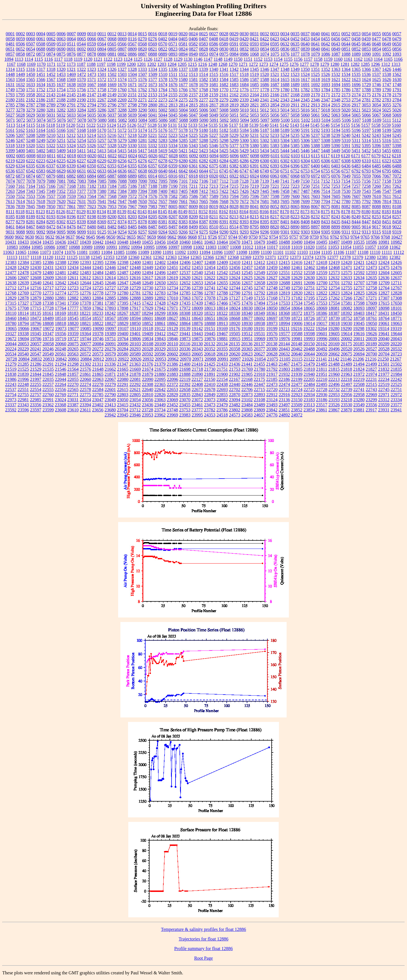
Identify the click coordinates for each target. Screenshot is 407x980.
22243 (11, 384)
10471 (247, 242)
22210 (322, 379)
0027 (214, 34)
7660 (173, 201)
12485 (110, 273)
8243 (336, 217)
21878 (135, 374)
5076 (61, 120)
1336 (173, 69)
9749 (243, 237)
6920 (214, 176)
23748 (172, 410)
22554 (36, 389)
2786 (20, 105)
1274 (274, 64)
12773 (48, 293)
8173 (305, 212)
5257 (102, 140)
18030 (247, 308)
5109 (377, 120)
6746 (234, 171)
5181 (214, 130)
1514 (203, 74)
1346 (265, 69)
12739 (197, 288)
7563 (81, 196)
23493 (272, 405)
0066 (92, 39)
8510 (214, 227)
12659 (272, 283)
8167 (274, 212)
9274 (193, 232)
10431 (11, 242)
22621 (135, 389)
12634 (359, 278)
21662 (110, 369)
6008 (31, 156)
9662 (172, 237)
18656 (222, 318)
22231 (371, 379)
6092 (194, 156)
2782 (376, 100)
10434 (36, 242)
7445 (265, 191)
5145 (315, 125)
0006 (61, 34)
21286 (36, 364)
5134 (203, 125)
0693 (92, 49)
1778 (265, 90)
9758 (304, 237)
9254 (122, 232)
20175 (346, 344)
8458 (397, 222)
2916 (346, 105)
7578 (163, 196)
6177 (366, 156)
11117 (24, 257)
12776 (85, 293)
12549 (259, 273)
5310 (346, 140)
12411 (247, 262)
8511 (224, 227)
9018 (387, 227)
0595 (275, 44)
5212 (71, 135)
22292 (135, 384)
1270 (233, 64)
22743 (371, 389)
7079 (41, 181)
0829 (214, 49)
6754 (315, 171)
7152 (325, 181)
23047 (98, 400)
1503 (122, 74)
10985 (37, 247)
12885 (110, 298)
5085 (153, 120)
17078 (210, 298)
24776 (272, 415)
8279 (20, 222)
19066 (23, 329)
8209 (193, 217)
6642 (183, 171)
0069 (122, 39)
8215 (254, 217)
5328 (112, 146)
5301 (254, 140)
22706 (247, 389)
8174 (315, 212)
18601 (148, 318)
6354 (122, 166)
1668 (102, 85)
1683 (234, 85)
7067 (387, 176)
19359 (73, 334)
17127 (235, 298)
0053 (356, 34)
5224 (183, 135)
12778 (98, 293)
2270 (132, 100)
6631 (81, 171)
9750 (253, 237)
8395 (265, 222)
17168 (272, 298)
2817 (214, 105)
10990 (99, 247)
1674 (163, 85)
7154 (346, 181)
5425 (224, 151)
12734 (172, 288)
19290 (346, 329)
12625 (247, 278)
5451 (356, 151)
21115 (297, 359)
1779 (275, 90)
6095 (224, 156)
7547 (387, 191)
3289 (132, 110)
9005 (356, 227)
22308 (148, 384)
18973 (272, 323)
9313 (366, 232)
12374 (308, 257)
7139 (264, 181)
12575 (347, 273)
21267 (396, 359)
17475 (235, 303)
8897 (315, 227)
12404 (172, 262)
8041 (254, 207)
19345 (36, 334)
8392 (234, 222)
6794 (376, 171)
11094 (205, 252)
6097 (244, 156)
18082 (347, 308)
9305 (326, 232)
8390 (214, 222)
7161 (20, 186)
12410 (235, 262)
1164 (378, 59)
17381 (98, 303)
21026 (248, 359)
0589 (224, 44)
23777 (197, 410)
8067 (315, 207)
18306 (172, 313)
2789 (51, 105)
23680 (110, 410)
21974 (371, 374)
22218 (347, 379)
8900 (346, 227)
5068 (387, 115)
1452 (51, 74)
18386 (321, 313)
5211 (61, 135)
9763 (345, 237)
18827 (110, 323)
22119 (185, 379)
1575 (132, 79)
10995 (149, 247)
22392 (185, 384)
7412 (203, 191)
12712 (11, 288)
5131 (172, 125)
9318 (387, 232)
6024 (133, 156)
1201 (141, 64)
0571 (173, 44)
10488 (284, 242)
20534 (11, 354)
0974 (214, 54)
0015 (142, 34)
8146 (173, 212)
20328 (148, 349)
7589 (214, 196)
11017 (272, 247)
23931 (384, 410)
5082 (122, 120)
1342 (234, 69)
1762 (142, 90)
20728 (11, 359)
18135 (35, 313)
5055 (265, 115)
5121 (81, 125)
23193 (334, 400)
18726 (309, 318)
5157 (366, 125)
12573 (334, 273)
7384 (122, 191)
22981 (23, 400)
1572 (102, 79)
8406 (295, 222)
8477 (81, 227)
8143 (142, 212)
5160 (396, 125)
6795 (387, 171)
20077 (86, 344)
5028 (20, 115)
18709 (284, 318)
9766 (375, 237)
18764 (384, 318)
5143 (295, 125)
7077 (21, 181)
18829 (123, 323)
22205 (309, 379)
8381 (163, 222)
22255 (36, 384)
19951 (247, 339)
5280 (132, 140)
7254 (346, 186)
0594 (265, 44)
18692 (259, 318)
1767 (193, 90)
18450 (396, 313)
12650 (160, 283)
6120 (346, 156)
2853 (265, 105)
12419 (334, 262)
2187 (51, 100)
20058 (48, 344)
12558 (309, 273)
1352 (326, 69)
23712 (135, 410)
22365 (160, 384)
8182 (376, 212)
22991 (48, 400)
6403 (336, 166)
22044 (60, 379)
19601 (322, 334)
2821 (254, 105)
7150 (305, 181)
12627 (272, 278)
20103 (135, 344)
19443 (197, 334)
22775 (85, 395)
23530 (347, 405)
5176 (163, 130)
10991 (112, 247)
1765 (173, 90)
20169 (334, 344)
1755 (71, 90)
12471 (347, 268)
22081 (135, 379)
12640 (36, 283)
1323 (92, 69)
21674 (148, 369)
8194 (61, 217)
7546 (376, 191)
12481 (60, 273)
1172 (61, 64)
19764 (123, 339)
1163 (368, 59)
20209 (384, 344)
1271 (243, 64)
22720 (272, 389)
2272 (153, 100)
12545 (247, 273)
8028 (234, 207)
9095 (61, 232)
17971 (172, 308)
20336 (185, 349)
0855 (387, 49)
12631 (322, 278)
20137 (259, 344)
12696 (309, 283)
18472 (36, 318)
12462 (309, 268)
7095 (163, 181)
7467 (295, 191)
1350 (305, 69)
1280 (335, 64)
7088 (122, 181)
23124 (272, 400)
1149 (228, 59)
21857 (73, 374)
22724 (297, 389)
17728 (48, 308)
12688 (284, 283)
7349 (51, 191)
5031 (51, 115)
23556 (371, 405)
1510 (163, 74)
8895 (305, 227)
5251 (61, 140)
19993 (309, 339)
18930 (247, 323)
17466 (222, 303)
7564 (92, 196)
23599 (48, 410)
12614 (110, 278)
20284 (123, 349)
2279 (224, 100)
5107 (356, 120)
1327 (122, 69)
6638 (142, 171)
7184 (112, 186)
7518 (336, 191)
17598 (359, 303)
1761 (132, 90)
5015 (295, 110)
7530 (346, 191)
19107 (123, 329)
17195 (309, 298)
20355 (222, 349)
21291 (48, 364)
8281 (31, 222)
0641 (315, 44)
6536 (10, 171)
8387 (203, 222)
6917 (183, 176)
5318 (10, 146)
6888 (122, 176)
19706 (36, 339)
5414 (112, 151)
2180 (10, 100)
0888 (153, 54)
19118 (147, 329)
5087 (173, 120)
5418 (153, 151)
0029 (234, 34)
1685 (254, 85)
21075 (272, 359)
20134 (222, 344)
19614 (347, 334)
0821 (153, 49)
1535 (356, 74)
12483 (85, 273)
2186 (41, 100)
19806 (135, 339)
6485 (376, 166)
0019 (173, 34)
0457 (346, 39)
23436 (148, 405)
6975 (326, 176)
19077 (73, 329)
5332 (153, 146)
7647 (122, 201)
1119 (78, 59)
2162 (234, 95)
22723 (284, 389)
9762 (335, 237)
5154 (335, 125)
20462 (297, 349)
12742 (222, 288)
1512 (183, 74)
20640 (297, 354)
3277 (10, 110)
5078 (82, 120)
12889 (148, 298)
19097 (111, 329)
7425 (234, 191)
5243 (376, 135)
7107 (214, 181)
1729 (366, 85)
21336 (110, 364)
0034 (285, 34)
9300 (275, 232)
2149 (112, 95)
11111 (387, 252)
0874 (51, 54)
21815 (334, 369)
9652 (121, 237)
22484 (309, 384)
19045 (359, 323)
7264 (20, 191)
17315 (11, 303)
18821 (85, 323)
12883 (85, 298)
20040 (384, 339)
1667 (92, 85)
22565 (73, 389)
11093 (193, 252)
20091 (111, 344)
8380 (153, 222)
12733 (160, 288)
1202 (151, 64)
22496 (334, 384)
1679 (203, 85)
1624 (366, 79)
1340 (214, 69)
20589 (135, 354)
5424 (214, 151)
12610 (60, 278)
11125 (72, 257)
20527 (371, 349)
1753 (51, 90)
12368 (233, 257)
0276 (153, 39)
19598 (309, 334)
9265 (173, 232)
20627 (259, 354)
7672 (244, 201)
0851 (346, 49)
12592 (359, 273)
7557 (51, 196)
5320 (31, 146)
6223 (41, 161)
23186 (322, 400)
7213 (214, 186)
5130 (162, 125)
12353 (109, 257)
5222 (163, 135)
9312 (356, 232)
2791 (71, 105)
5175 (153, 130)
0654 (31, 49)
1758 (102, 90)
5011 (254, 110)
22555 (48, 389)
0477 (376, 39)
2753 (346, 100)
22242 (396, 379)
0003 (31, 34)
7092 (153, 181)
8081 (336, 207)
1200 (131, 64)
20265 (73, 349)
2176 (376, 95)
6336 (41, 166)
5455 (387, 151)
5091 (214, 120)
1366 (366, 69)
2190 (81, 100)
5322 (51, 146)
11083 (94, 252)
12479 (36, 273)
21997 (36, 379)
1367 (376, 69)
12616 (135, 278)
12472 (359, 268)
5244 (387, 135)
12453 (197, 268)
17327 (23, 303)
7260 (376, 186)
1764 (163, 90)
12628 (284, 278)
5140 (264, 125)
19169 (222, 329)
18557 (98, 318)
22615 (123, 389)
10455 (148, 242)
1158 (318, 59)
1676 (173, 85)
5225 (193, 135)
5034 (81, 115)
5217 (122, 135)
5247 (20, 140)
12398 (123, 262)
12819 (284, 293)
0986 (244, 54)
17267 (359, 298)
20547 (36, 354)
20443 (284, 349)
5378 (244, 146)
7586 (193, 196)
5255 (92, 140)
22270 (73, 384)
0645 (356, 44)
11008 (235, 247)
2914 (326, 105)
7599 (285, 196)
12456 (235, 268)
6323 (387, 161)
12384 (23, 262)
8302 (61, 222)
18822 (98, 323)
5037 (112, 115)
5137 (233, 125)
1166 (398, 59)
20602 (172, 354)
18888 (210, 323)
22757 (36, 395)
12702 (347, 283)
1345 (254, 69)
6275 (132, 161)
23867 (334, 410)
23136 (284, 400)
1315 (20, 69)
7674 (254, 201)
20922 (123, 359)
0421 (254, 39)
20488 (309, 349)
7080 (51, 181)
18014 (222, 308)
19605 (334, 334)
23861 (322, 410)
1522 (285, 74)
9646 (101, 237)
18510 (60, 318)
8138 (112, 212)
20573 (98, 354)
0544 (81, 44)
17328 (36, 303)
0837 (295, 49)
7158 (386, 181)
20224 (11, 349)
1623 (356, 79)
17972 (185, 308)
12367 (221, 257)
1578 (163, 79)
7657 (163, 201)
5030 (41, 115)
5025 (387, 110)
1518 (244, 74)
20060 (61, 344)
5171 (112, 130)
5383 (275, 146)
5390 (336, 146)
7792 (366, 201)
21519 (11, 369)
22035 (48, 379)
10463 (210, 242)
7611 (387, 196)
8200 (112, 217)
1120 (88, 59)
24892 (284, 415)
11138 (84, 257)
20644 (309, 354)
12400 (135, 262)
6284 (224, 161)
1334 (153, 69)
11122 (60, 257)
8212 (224, 217)
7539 (356, 191)
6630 (71, 171)
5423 (203, 151)
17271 (371, 298)
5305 (295, 140)
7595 (244, 196)
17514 (272, 303)
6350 (92, 166)
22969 (371, 395)
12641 (48, 283)
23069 (172, 400)
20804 (24, 359)
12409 (222, 262)
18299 (160, 313)
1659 (81, 85)
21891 (210, 374)
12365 (196, 257)
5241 (356, 135)
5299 (234, 140)
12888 (135, 298)
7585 (183, 196)
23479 (222, 405)
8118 (20, 212)
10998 (186, 247)
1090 (366, 54)
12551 (284, 273)
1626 (387, 79)
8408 (305, 222)
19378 (98, 334)
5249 (41, 140)
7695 (285, 201)
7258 (366, 186)
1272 (253, 64)
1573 (112, 79)
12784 (172, 293)
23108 (259, 400)
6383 (244, 166)
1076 (285, 54)
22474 (284, 384)
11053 (334, 247)
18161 (48, 313)
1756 (81, 90)
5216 (112, 135)
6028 (173, 156)
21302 (85, 364)
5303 (275, 140)
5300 (244, 140)
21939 (297, 374)
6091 (183, 156)
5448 (326, 151)
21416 (197, 364)
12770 (36, 293)
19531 (259, 334)
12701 (334, 283)
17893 (110, 308)
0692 (81, 49)
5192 (315, 130)
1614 (275, 79)
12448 (135, 268)
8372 (112, 222)
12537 (185, 273)
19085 (86, 329)
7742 (336, 201)
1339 (203, 69)
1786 (346, 90)
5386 (305, 146)
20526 (359, 349)
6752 (295, 171)
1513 (193, 74)
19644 (396, 334)
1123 (118, 59)
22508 (359, 384)
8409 (315, 222)
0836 (285, 49)
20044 (11, 344)
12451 (172, 268)
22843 (197, 395)
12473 (371, 268)
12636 (384, 278)
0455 (326, 39)
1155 (288, 59)
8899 (336, 227)
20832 (36, 359)
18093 (359, 308)
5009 (234, 110)
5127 (142, 125)
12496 (160, 273)
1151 (248, 59)
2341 (265, 100)
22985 (36, 400)
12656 (235, 283)
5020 (346, 110)
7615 (31, 201)
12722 (60, 288)
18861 (160, 323)
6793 (366, 171)
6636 (122, 171)
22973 (11, 400)
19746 (98, 339)
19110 (135, 329)
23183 (309, 400)
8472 (51, 227)
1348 (285, 69)
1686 (265, 85)
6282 (203, 161)
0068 (112, 39)
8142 (132, 212)
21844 (36, 374)
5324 (71, 146)
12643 (73, 283)
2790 (61, 105)
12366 (208, 257)
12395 (98, 262)
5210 (51, 135)
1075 (275, 54)
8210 (203, 217)
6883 (81, 176)
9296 (265, 232)
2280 (234, 100)
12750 (297, 288)
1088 (346, 54)
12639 (23, 283)
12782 (148, 293)
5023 (366, 110)
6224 (51, 161)
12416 (297, 262)
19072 (48, 329)
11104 (314, 252)
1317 (41, 69)
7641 (102, 201)
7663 (193, 201)
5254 (81, 140)
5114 (20, 125)
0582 (193, 44)
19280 (334, 329)
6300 (265, 161)
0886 (132, 54)
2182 (31, 100)
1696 (356, 85)
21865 (98, 374)
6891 (142, 176)
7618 (41, 201)
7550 (10, 196)
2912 (305, 105)
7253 (336, 186)
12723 (73, 288)
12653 (197, 283)
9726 (213, 237)
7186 (132, 186)
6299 (254, 161)
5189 (285, 130)
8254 (387, 217)
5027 (10, 115)
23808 (247, 410)
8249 (356, 217)
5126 (132, 125)
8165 (254, 212)
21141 (322, 359)
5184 (244, 130)
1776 (244, 90)
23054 (135, 400)
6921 (224, 176)
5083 (133, 120)
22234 (384, 379)
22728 (322, 389)
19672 (11, 339)
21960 (334, 374)
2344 (295, 100)
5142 (284, 125)
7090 (143, 181)
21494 (359, 364)
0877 (81, 54)
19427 (172, 334)
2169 (305, 95)
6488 (397, 166)
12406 (185, 262)
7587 (203, 196)
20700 (371, 354)
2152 (142, 95)
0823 (173, 49)
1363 (336, 69)
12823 (334, 293)
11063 (9, 252)
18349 (259, 313)
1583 (214, 79)
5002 (163, 110)
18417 (371, 313)
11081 (82, 252)
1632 (20, 85)
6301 (275, 161)
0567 (132, 44)
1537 (376, 74)
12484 (98, 273)
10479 (259, 242)
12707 (359, 283)
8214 (244, 217)
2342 (275, 100)
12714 (23, 288)
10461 (197, 242)
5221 (153, 135)
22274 (85, 384)
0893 (173, 54)
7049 (346, 176)
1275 (284, 64)
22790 (110, 395)
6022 (112, 156)
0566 (122, 44)
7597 (265, 196)
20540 (23, 354)
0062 (51, 39)
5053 (254, 115)
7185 (122, 186)
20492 (322, 349)
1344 (244, 69)
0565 (112, 44)
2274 (173, 100)
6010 (41, 156)
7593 (224, 196)
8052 (275, 207)
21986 (11, 379)
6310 (366, 161)
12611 (73, 278)
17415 (135, 303)
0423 (275, 39)
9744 (233, 237)
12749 (284, 288)
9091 (31, 232)
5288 (203, 140)
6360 (183, 166)
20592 (148, 354)
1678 (193, 85)
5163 (31, 130)
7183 (102, 186)
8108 (397, 207)
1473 (92, 74)
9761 (324, 237)
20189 (371, 344)
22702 (235, 389)
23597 (36, 410)
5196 (356, 130)
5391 (346, 146)
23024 (60, 400)
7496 (315, 191)
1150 (238, 59)
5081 (112, 120)
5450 (346, 151)
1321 (71, 69)
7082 (72, 181)
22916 (284, 395)
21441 (247, 364)
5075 (51, 120)
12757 (359, 288)
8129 (81, 212)
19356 (60, 334)
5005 (193, 110)
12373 (295, 257)
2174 (356, 95)
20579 (110, 354)
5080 (102, 120)
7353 (71, 191)
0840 (315, 49)
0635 (295, 44)
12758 (371, 288)
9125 (102, 232)
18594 (135, 318)
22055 (73, 379)
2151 (132, 95)
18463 (23, 318)
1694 (336, 85)
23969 (172, 415)
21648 (98, 369)
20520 (347, 349)
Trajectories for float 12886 (203, 939)
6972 (315, 176)
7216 (244, 186)
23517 (322, 405)
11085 (119, 252)
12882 (73, 298)
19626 (371, 334)
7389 (132, 191)
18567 (110, 318)
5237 (315, 135)
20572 (85, 354)
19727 (73, 339)
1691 (305, 85)
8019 (214, 207)
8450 (376, 222)
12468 (334, 268)
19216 (296, 329)
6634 (112, 171)
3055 (387, 105)
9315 (376, 232)
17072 (197, 298)
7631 (81, 201)
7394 (142, 191)
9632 (50, 237)
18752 (347, 318)
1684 (244, 85)
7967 (132, 207)
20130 (197, 344)
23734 (160, 410)
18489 (48, 318)
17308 (396, 298)
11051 (321, 247)
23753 (185, 410)
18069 (322, 308)
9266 (183, 232)
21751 (222, 369)
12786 (197, 293)
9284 (214, 232)
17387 (110, 303)
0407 (203, 39)
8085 (356, 207)
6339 (71, 166)
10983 (12, 247)
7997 (163, 207)
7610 (376, 196)
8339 (81, 222)
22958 (359, 395)
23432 (135, 405)
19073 (61, 329)
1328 (132, 69)
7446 (275, 191)
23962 (160, 415)
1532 (336, 74)
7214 (224, 186)
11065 (21, 252)
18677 (247, 318)
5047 (193, 115)
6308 (346, 161)
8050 (265, 207)
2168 (295, 95)
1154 (278, 59)
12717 (48, 288)
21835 (396, 369)
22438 (222, 384)
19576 (272, 334)
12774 (60, 293)
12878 (23, 298)
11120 (48, 257)
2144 (61, 95)
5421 (183, 151)
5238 (326, 135)
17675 (11, 308)
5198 (376, 130)
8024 (224, 207)
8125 (51, 212)
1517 (234, 74)
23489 (259, 405)
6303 (295, 161)
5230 (244, 135)
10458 (172, 242)
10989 (87, 247)
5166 (61, 130)
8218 (285, 217)
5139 (254, 125)
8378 (142, 222)
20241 (36, 349)
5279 (122, 140)
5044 (163, 115)
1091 (376, 54)
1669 (112, 85)
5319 (20, 146)
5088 (183, 120)
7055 (356, 176)
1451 (41, 74)
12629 (297, 278)
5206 (10, 135)
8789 (244, 227)
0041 (326, 34)
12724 (85, 288)
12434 (73, 268)
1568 (61, 79)
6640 (163, 171)
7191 (183, 186)
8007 (183, 207)
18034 (259, 308)
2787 (31, 105)
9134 (112, 232)
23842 (272, 410)
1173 (71, 64)
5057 (285, 115)
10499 (347, 242)
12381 (382, 257)
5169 (92, 130)
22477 (297, 384)
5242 (366, 135)
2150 (122, 95)
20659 (322, 354)
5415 (122, 151)
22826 (160, 395)
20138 (272, 344)
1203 (162, 64)
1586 (244, 79)
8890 (295, 227)
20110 (173, 344)
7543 (366, 191)
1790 (387, 90)
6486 (387, 166)
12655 (222, 283)
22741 (359, 389)
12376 (320, 257)
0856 (397, 49)
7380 (102, 191)
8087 (366, 207)
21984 (396, 374)
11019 (297, 247)
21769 (247, 369)
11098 (242, 252)
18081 (334, 308)
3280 (41, 110)
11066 (33, 252)
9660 (162, 237)
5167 (71, 130)
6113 (305, 156)
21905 (247, 374)
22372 (172, 384)
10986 (49, 247)
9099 (81, 232)
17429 (172, 303)
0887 (142, 54)
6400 (315, 166)
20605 (197, 354)
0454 (315, 39)
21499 (371, 364)
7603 (315, 196)
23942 (110, 415)
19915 (235, 339)
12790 (235, 293)
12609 (48, 278)
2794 (92, 105)
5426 (234, 151)
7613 (10, 201)
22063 (98, 379)
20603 (185, 354)
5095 (255, 120)
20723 (396, 354)
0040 (315, 34)
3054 (376, 105)
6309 (356, 161)
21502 (396, 364)
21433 (222, 364)
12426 (396, 262)
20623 (247, 354)
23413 (110, 405)
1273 (263, 64)
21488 (334, 364)
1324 (102, 69)
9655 (131, 237)
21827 (371, 369)
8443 (346, 222)
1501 (102, 74)
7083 (82, 181)
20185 (359, 344)
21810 (309, 369)
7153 (335, 181)
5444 (285, 151)
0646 (366, 44)
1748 (397, 85)
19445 (210, 334)
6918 (193, 176)
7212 (203, 186)
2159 (214, 95)
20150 (309, 344)
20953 (161, 359)
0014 (132, 34)
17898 (123, 308)
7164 (31, 186)
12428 (11, 268)
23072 (197, 400)
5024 (376, 110)
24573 (235, 415)
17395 (123, 303)
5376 (224, 146)
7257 (356, 186)
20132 (209, 344)
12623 (222, 278)
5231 (254, 135)
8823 (285, 227)
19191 (259, 329)
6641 (173, 171)
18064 (297, 308)
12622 (210, 278)
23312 (384, 400)
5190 (295, 130)
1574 (122, 79)
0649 (387, 44)
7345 (41, 191)
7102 (194, 181)
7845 (31, 207)
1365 (356, 69)
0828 (203, 49)
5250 (51, 140)
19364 (85, 334)
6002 (10, 156)
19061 (384, 323)
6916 (173, 176)
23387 (73, 405)
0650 (397, 44)
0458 (356, 39)
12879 (36, 298)
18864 (185, 323)
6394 (285, 166)
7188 (153, 186)
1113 (19, 59)
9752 (263, 237)
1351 (315, 69)
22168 (247, 379)
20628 (272, 354)
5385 (295, 146)
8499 (193, 227)
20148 (296, 344)
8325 (71, 222)
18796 (36, 323)
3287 (112, 110)
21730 (210, 369)
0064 (71, 39)
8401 (285, 222)
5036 (102, 115)
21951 (322, 374)
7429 (254, 191)
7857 (61, 207)
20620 (235, 354)
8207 (173, 217)
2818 (224, 105)
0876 (71, 54)
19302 (371, 329)
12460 (284, 268)
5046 (183, 115)
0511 (71, 44)
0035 (295, 34)
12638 (11, 283)
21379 (160, 364)
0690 (61, 49)
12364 (183, 257)
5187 (265, 130)
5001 (153, 110)
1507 (142, 74)
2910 (285, 105)
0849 (336, 49)
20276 (110, 349)
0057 (397, 34)
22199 (297, 379)
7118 (234, 181)
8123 (40, 212)
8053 (285, 207)
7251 (315, 186)
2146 (81, 95)
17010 (172, 298)
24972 (297, 415)
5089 (194, 120)
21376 (148, 364)
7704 (326, 201)
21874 (123, 374)
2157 (193, 95)
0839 (305, 49)
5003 (173, 110)
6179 (376, 156)
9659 (151, 237)
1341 (224, 69)
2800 (153, 105)
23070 (185, 400)
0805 (112, 49)
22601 (110, 389)
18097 (371, 308)
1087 (336, 54)
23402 (98, 405)
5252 (71, 140)
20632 (284, 354)
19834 (148, 339)
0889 (163, 54)
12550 (272, 273)
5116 (41, 125)
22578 (85, 389)
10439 (85, 242)
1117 (58, 59)
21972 (359, 374)
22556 (60, 389)
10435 (48, 242)
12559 (322, 273)
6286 (244, 161)
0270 (142, 39)
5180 (203, 130)
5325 (81, 146)
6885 (102, 176)
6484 (366, 166)
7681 (265, 201)
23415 (123, 405)
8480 (92, 227)
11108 (363, 252)
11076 (70, 252)
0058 (10, 39)
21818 (347, 369)
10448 (123, 242)
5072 (21, 120)
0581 (183, 44)
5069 (397, 115)
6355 (132, 166)
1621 (336, 79)
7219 (254, 186)
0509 (51, 44)
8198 (92, 217)
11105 (327, 252)
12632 (334, 278)
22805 (135, 395)
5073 (31, 120)
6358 (163, 166)
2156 (183, 95)
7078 (31, 181)
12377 (333, 257)
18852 (148, 323)
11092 (180, 252)
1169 (31, 64)
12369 (246, 257)
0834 (265, 49)
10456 (160, 242)
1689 (295, 85)
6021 (102, 156)
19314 (384, 329)
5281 (142, 140)
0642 (326, 44)
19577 (284, 334)
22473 (272, 384)
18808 (48, 323)
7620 (61, 201)
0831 (234, 49)
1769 (214, 90)
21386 (172, 364)
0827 (193, 49)
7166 (51, 186)
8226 (305, 217)
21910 (259, 374)
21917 (272, 374)
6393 (275, 166)
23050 (123, 400)
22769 (60, 395)
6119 (335, 156)
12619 (172, 278)
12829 (11, 298)
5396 (376, 146)
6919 (203, 176)
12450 (160, 268)
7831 (397, 201)
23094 (235, 400)
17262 (334, 298)
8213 (234, 217)
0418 (224, 39)
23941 (396, 410)
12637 (396, 278)
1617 (305, 79)
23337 (11, 405)
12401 (148, 262)
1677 (183, 85)
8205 (153, 217)
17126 (222, 298)
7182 (92, 186)
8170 (285, 212)
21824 (359, 369)
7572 (132, 196)
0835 (275, 49)
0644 (346, 44)
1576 (142, 79)
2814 (183, 105)
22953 (334, 395)
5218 (132, 135)
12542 (222, 273)
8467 (31, 227)
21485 (322, 364)
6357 (153, 166)
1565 (31, 79)
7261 (387, 186)
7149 (295, 181)
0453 (305, 39)
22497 (347, 384)
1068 (254, 54)
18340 (247, 313)
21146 (346, 359)
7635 (92, 201)
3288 (122, 110)
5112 (397, 120)
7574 (142, 196)
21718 (197, 369)
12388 (60, 262)
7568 (112, 196)
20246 (48, 349)
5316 (387, 140)
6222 (31, 161)
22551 (23, 389)
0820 (142, 49)
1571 (92, 79)
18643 (197, 318)
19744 (85, 339)
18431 (384, 313)
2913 (315, 105)
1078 (305, 54)
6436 (346, 166)
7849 (41, 207)
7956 (122, 207)
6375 (214, 166)
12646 (110, 283)
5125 (122, 125)
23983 (185, 415)
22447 (259, 384)
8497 (173, 227)
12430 (36, 268)
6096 (234, 156)
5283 (163, 140)
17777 (73, 308)
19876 (210, 339)
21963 (347, 374)
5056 (275, 115)
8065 (295, 207)
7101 (183, 181)
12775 (73, 293)
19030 (347, 323)
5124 (111, 125)
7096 (173, 181)
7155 (356, 181)
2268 (112, 100)
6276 (142, 161)
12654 (210, 283)
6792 (356, 171)
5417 (142, 151)
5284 (173, 140)
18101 (396, 308)
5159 (386, 125)
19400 (123, 334)
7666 (214, 201)
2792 (81, 105)
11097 (229, 252)
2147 (92, 95)
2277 (203, 100)
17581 (347, 303)
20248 (60, 349)
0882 (122, 54)
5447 (315, 151)
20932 (148, 359)
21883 (172, 374)
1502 (112, 74)
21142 (334, 359)
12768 (11, 293)
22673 (197, 389)
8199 (102, 217)
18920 (235, 323)
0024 (193, 34)
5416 (132, 151)
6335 (31, 166)
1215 (192, 64)
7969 (142, 207)
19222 (309, 329)
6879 (51, 176)
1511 (173, 74)
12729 (135, 288)
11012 (248, 247)
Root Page (203, 958)
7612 (397, 196)
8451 (387, 222)
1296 (375, 64)
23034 (85, 400)
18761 (371, 318)
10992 (124, 247)
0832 (244, 49)
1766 (183, 90)
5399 (10, 151)
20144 (284, 344)
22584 (98, 389)
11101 (278, 252)
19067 (36, 329)
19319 (396, 329)
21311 (98, 364)
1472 (81, 74)
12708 (371, 283)
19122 (160, 329)
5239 (336, 135)
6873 (20, 176)
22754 (11, 395)
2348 (336, 100)
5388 (315, 146)
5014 (285, 110)
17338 (48, 303)
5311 (356, 140)
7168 (71, 186)
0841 (326, 49)
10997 (174, 247)
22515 (371, 384)
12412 (259, 262)
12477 (11, 273)
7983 (153, 207)
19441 (185, 334)
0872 (31, 54)
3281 (51, 110)
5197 (366, 130)
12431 (48, 268)
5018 (326, 110)
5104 (326, 120)
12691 (297, 283)
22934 (309, 395)
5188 (275, 130)
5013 (275, 110)
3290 (142, 110)
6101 (275, 156)
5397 (387, 146)
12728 (123, 288)
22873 (247, 395)
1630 (397, 79)
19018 (334, 323)
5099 (275, 120)
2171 (326, 95)
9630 (29, 237)
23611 (85, 410)
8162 (224, 212)
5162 (20, 130)
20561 (60, 354)
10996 (161, 247)
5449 (336, 151)
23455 (185, 405)
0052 (346, 34)
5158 (376, 125)
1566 (41, 79)
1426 (387, 69)
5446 (305, 151)
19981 (297, 339)
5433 (254, 151)
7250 (305, 186)
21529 (36, 369)
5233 (275, 135)
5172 (122, 130)
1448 (10, 74)
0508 (41, 44)
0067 (102, 39)
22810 (148, 395)
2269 (122, 100)
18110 (11, 313)
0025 (203, 34)
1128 (168, 59)
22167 (235, 379)
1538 (387, 74)
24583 (247, 415)
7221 (275, 186)
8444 (356, 222)
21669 (135, 369)
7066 (376, 176)
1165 (388, 59)
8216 (265, 217)
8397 (275, 222)
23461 (197, 405)
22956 (347, 395)
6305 (315, 161)
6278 (163, 161)
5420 (173, 151)
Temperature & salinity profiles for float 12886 (203, 929)
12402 (160, 262)
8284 (41, 222)
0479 (397, 39)
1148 (218, 59)
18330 (234, 313)
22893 (259, 395)
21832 (384, 369)
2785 (10, 105)
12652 (185, 283)
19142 (197, 329)
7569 (122, 196)
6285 (234, 161)
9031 (10, 232)
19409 (148, 334)
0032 (265, 34)
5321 (41, 146)
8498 (183, 227)
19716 (48, 339)
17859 (85, 308)
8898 (326, 227)
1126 (148, 59)
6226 (71, 161)
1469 (71, 74)
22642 (160, 389)
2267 (102, 100)
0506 (20, 44)
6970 (305, 176)
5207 (20, 135)
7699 (305, 201)
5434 (265, 151)
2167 (285, 95)
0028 (224, 34)
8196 (71, 217)
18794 (23, 323)
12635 (371, 278)
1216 (202, 64)
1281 (345, 64)
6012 (61, 156)
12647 (123, 283)
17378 (85, 303)
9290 (224, 232)
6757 (346, 171)
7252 (326, 186)
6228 (92, 161)
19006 (297, 323)
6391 (254, 166)
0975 (224, 54)
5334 (173, 146)
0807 (122, 49)
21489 (347, 364)
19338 (23, 334)
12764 (384, 288)
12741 (210, 288)
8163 (234, 212)
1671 (132, 85)
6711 (214, 171)
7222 (285, 186)
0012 (112, 34)
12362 (159, 257)
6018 (72, 156)
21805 (297, 369)
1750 (20, 90)
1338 (193, 69)
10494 (309, 242)
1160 (338, 59)
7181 (81, 186)
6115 (315, 156)
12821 (309, 293)
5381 (265, 146)
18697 (272, 318)
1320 (61, 69)
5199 (387, 130)
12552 (297, 273)
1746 (376, 85)
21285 (23, 364)
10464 (222, 242)
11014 (260, 247)
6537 (20, 171)
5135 (213, 125)
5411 (81, 151)
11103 (303, 252)
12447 (123, 268)
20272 (98, 349)
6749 (265, 171)
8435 (336, 222)
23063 (160, 400)
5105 (336, 120)
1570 (81, 79)
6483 (356, 166)
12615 (123, 278)
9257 (142, 232)
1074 (265, 54)
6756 (336, 171)
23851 (284, 410)
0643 (336, 44)
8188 (20, 217)
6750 (275, 171)
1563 (10, 79)
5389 (326, 146)
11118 (36, 257)
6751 (285, 171)
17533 (284, 303)
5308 (326, 140)
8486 (142, 227)
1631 (10, 85)
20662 (334, 354)
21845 (48, 374)
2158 (203, 95)
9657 (141, 237)
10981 (384, 242)
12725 (98, 288)
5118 (50, 125)
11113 (12, 257)
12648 (135, 283)
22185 (272, 379)
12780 (123, 293)
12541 (210, 273)
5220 (142, 135)
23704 (123, 410)
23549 (359, 405)
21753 (235, 369)
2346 (315, 100)
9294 (254, 232)
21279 (11, 364)
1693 (326, 85)
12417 (309, 262)
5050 (224, 115)
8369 (102, 222)
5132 (183, 125)
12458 (259, 268)
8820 (275, 227)
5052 (244, 115)
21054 (260, 359)
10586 (371, 242)
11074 (58, 252)
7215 (234, 186)
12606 (11, 278)
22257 (48, 384)
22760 (48, 395)
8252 (366, 217)
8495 (163, 227)
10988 (74, 247)
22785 (98, 395)
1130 (188, 59)
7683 (275, 201)
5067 (376, 115)
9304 (315, 232)
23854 (309, 410)
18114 (23, 313)
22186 (284, 379)
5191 (305, 130)
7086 (112, 181)
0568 (142, 44)
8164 (244, 212)
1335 (163, 69)
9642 (80, 237)
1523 (295, 74)
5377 (234, 146)
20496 (334, 349)
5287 (193, 140)
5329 (122, 146)
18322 (222, 313)
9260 (153, 232)
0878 (92, 54)
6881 (61, 176)
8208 (183, 217)
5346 (214, 146)
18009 (197, 308)
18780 (11, 323)
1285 (365, 64)
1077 (295, 54)
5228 (224, 135)
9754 (274, 237)
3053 (366, 105)
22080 (123, 379)
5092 (224, 120)
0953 (203, 54)
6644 (203, 171)
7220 (265, 186)
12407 (197, 262)
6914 (153, 176)
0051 (336, 34)
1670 (122, 85)
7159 (397, 181)
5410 (71, 151)
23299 (371, 400)
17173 (284, 298)
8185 (10, 217)
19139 (185, 329)
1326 (112, 69)
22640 (148, 389)
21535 (48, 369)
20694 (359, 354)
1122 (108, 59)
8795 (254, 227)
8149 (183, 212)
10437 (73, 242)
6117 (325, 156)
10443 (110, 242)
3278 (20, 110)
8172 (295, 212)
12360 (134, 257)
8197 (81, 217)
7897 (81, 207)
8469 (41, 227)
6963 (275, 176)
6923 (244, 176)
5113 (11, 125)
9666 (182, 237)
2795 (102, 105)
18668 (235, 318)
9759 (314, 237)
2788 (41, 105)
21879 (148, 374)
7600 (295, 196)
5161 (10, 130)
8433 (326, 222)
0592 (244, 44)
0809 (132, 49)
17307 (384, 298)
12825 (359, 293)
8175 (325, 212)
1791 (397, 90)
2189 (71, 100)
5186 (254, 130)
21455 (259, 364)
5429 (244, 151)
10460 (185, 242)
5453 (376, 151)
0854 (376, 49)
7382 (112, 191)
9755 (284, 237)
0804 (102, 49)
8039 (244, 207)
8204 (142, 217)
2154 (163, 95)
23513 (309, 405)
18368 (284, 313)
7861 (71, 207)
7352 (61, 191)
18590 (123, 318)
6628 (51, 171)
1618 (315, 79)
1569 (71, 79)
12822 (322, 293)
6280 (183, 161)
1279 (324, 64)
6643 (193, 171)
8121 (30, 212)
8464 (20, 227)
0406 (193, 39)
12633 (347, 278)
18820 (73, 323)
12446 (110, 268)
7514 (326, 191)
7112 (224, 181)
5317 (397, 140)
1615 (285, 79)
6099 (265, 156)
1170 (41, 64)
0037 (305, 34)
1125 (138, 59)
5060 (305, 115)
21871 (110, 374)
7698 (295, 201)
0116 (132, 39)
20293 (135, 349)
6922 (234, 176)
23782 (210, 410)
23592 (11, 410)
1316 (31, 69)
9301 (285, 232)
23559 (384, 405)
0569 (153, 44)
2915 (336, 105)
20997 (235, 359)
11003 (211, 247)
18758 (359, 318)
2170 (315, 95)
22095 (160, 379)
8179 (356, 212)
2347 (326, 100)
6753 (305, 171)
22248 (23, 384)
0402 (163, 39)
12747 (259, 288)
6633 (102, 171)
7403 (173, 191)
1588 (265, 79)
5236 (305, 135)
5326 (92, 146)
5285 (183, 140)
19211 (284, 329)
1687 (275, 85)
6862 (397, 171)
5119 (61, 125)
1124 (128, 59)
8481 (102, 227)
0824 (183, 49)
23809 (259, 410)
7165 (41, 186)
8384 (193, 222)
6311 (376, 161)
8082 (346, 207)
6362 (203, 166)
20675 (347, 354)
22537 (11, 389)
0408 (214, 39)
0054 (366, 34)
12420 (347, 262)
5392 (356, 146)
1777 (254, 90)
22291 (123, 384)
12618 (160, 278)
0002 (20, 34)
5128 (152, 125)
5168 (81, 130)
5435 (275, 151)
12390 (73, 262)
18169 (60, 313)
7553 (31, 196)
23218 (347, 400)
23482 (235, 405)
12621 (197, 278)
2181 (20, 100)
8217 (275, 217)
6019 (82, 156)
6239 (112, 161)
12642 (60, 283)
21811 (322, 369)
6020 (92, 156)
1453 (61, 74)
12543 (235, 273)
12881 (60, 298)
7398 (153, 191)
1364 (346, 69)
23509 (297, 405)
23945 (123, 415)
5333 (163, 146)
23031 (73, 400)
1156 (298, 59)
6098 (255, 156)
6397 (305, 166)
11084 (107, 252)
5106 (346, 120)
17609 (371, 303)
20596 (160, 354)
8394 (254, 222)
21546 (60, 369)
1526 (326, 74)
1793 (10, 95)
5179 (193, 130)
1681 (214, 85)
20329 (160, 349)
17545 (309, 303)
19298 (359, 329)
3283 (71, 110)
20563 (73, 354)
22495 (322, 384)
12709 (384, 283)
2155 (173, 95)
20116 (185, 344)
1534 (346, 74)
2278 (214, 100)
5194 (336, 130)
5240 (346, 135)
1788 (366, 90)
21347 (123, 364)
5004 (183, 110)
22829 (172, 395)
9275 (203, 232)
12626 (259, 278)
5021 (356, 110)
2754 (356, 100)
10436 (60, 242)
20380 (272, 349)
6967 (285, 176)
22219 (359, 379)
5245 (397, 135)
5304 (285, 140)
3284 (81, 110)
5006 (203, 110)
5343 (193, 146)
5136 (223, 125)
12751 (309, 288)
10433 (23, 242)
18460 (11, 318)
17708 (23, 308)
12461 (297, 268)
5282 (153, 140)
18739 (334, 318)
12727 (110, 288)
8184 (397, 212)
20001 (334, 339)
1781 (295, 90)
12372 (283, 257)
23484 (247, 405)
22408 (197, 384)
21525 (23, 369)
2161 (224, 95)
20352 (210, 349)
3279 (31, 110)
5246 (10, 140)
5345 (203, 146)
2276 (193, 100)
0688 (41, 49)
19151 (210, 329)
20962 (173, 359)
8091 (387, 207)
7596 (254, 196)
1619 (326, 79)
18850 (135, 323)
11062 (395, 247)
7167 (61, 186)
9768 (386, 237)
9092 (41, 232)
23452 (172, 405)
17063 (185, 298)
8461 (10, 227)
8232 (315, 217)
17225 (322, 298)
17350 (73, 303)
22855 (222, 395)
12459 (272, 268)
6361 (193, 166)
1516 (224, 74)
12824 (347, 293)
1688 (285, 85)
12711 (396, 283)
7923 (92, 207)
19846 (172, 339)
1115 (39, 59)
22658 (185, 389)
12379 (358, 257)
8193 (51, 217)
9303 (305, 232)
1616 (295, 79)
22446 (247, 384)
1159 (328, 59)
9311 (346, 232)
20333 (172, 349)
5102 (306, 120)
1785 (336, 90)
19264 (321, 329)
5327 (102, 146)
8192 (41, 217)
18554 (85, 318)
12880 (48, 298)
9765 (365, 237)
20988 (210, 359)
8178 (346, 212)
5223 (173, 135)
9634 (60, 237)
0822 (163, 49)
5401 (31, 151)
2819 (234, 105)
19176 (235, 329)
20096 (123, 344)
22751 (396, 389)
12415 (284, 262)
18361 (272, 313)
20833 (49, 359)
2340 (254, 100)
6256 (122, 161)
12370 (258, 257)
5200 (397, 130)
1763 (153, 90)
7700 (315, 201)
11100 (266, 252)
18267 (122, 313)
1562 (397, 74)
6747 (244, 171)
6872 (10, 176)
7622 (71, 201)
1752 (41, 90)
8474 (61, 227)
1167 (11, 64)
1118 (68, 59)
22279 (110, 384)
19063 (396, 323)
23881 (359, 410)
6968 (295, 176)
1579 (173, 79)
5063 (336, 115)
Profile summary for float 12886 (203, 949)
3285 (92, 110)
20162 (321, 344)
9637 (70, 237)
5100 (285, 120)
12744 (235, 288)
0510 (61, 44)
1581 (193, 79)
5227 (214, 135)
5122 (91, 125)
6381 (224, 166)
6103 (295, 156)
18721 (297, 318)
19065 (11, 329)
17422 (148, 303)
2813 (173, 105)
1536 (366, 74)
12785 (185, 293)
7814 (387, 201)
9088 (20, 232)
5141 (274, 125)
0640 (305, 44)
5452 (366, 151)
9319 (397, 232)
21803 (284, 369)
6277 (153, 161)
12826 (371, 293)
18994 (284, 323)
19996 (322, 339)
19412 (160, 334)
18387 (334, 313)
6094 (214, 156)
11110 (375, 252)
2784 (397, 100)
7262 (397, 186)
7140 (274, 181)
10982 (396, 242)
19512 (247, 334)
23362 (48, 405)
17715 (36, 308)
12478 (23, 273)
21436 (235, 364)
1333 (142, 69)
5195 (346, 130)
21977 (384, 374)
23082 (222, 400)
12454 (210, 268)
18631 (185, 318)
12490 (135, 273)
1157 (308, 59)
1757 (92, 90)
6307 (336, 161)
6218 (397, 156)
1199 (121, 64)
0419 (234, 39)
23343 (23, 405)
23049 (110, 400)
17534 (297, 303)
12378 (345, 257)
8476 (71, 227)
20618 (210, 354)
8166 (264, 212)
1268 (223, 64)
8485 (132, 227)
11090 (156, 252)
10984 (25, 247)
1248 (213, 64)
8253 (376, 217)
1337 (183, 69)
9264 (163, 232)
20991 (223, 359)
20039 (371, 339)
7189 (163, 186)
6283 (214, 161)
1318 (51, 69)
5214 (92, 135)
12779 (110, 293)
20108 (148, 344)
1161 (348, 59)
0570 (163, 44)
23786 (222, 410)
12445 (98, 268)
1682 (224, 85)
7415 (214, 191)
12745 (247, 288)
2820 (244, 105)
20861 (73, 359)
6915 (163, 176)
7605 (336, 196)
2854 (275, 105)
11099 (254, 252)
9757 (294, 237)
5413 (102, 151)
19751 (110, 339)
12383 (11, 262)
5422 (193, 151)
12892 (160, 298)
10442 (98, 242)
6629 (61, 171)
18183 (73, 313)
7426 (244, 191)
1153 (268, 59)
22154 (222, 379)
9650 (111, 237)
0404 (173, 39)
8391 (224, 222)
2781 (366, 100)
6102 (285, 156)
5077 (72, 120)
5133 (193, 125)
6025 (143, 156)
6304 (305, 161)
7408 (193, 191)
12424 (384, 262)
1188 (91, 64)
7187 (142, 186)
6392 (265, 166)
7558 (61, 196)
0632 (285, 44)
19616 (359, 334)
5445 (295, 151)
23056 (148, 400)
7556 (41, 196)
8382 (173, 222)
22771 (73, 395)
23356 (36, 405)
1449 (20, 74)
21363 (135, 364)
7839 (20, 207)
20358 (235, 349)
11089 (143, 252)
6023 (122, 156)
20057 (36, 344)
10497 (334, 242)
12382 (395, 257)
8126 (61, 212)
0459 (366, 39)
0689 (51, 49)
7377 (81, 191)
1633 (31, 85)
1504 (132, 74)
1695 (346, 85)
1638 (71, 85)
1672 (142, 85)
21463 (272, 364)
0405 (183, 39)
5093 (234, 120)
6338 (61, 166)
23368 (60, 405)
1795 (20, 95)
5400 (20, 151)
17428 (160, 303)
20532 (396, 349)
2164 (254, 95)
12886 (123, 298)
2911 (295, 105)
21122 (309, 359)
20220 (396, 344)
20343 (197, 349)
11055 (358, 247)
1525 (315, 74)
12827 (384, 293)
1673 (153, 85)
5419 (163, 151)
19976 (284, 339)
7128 (244, 181)
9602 (19, 237)
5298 (224, 140)
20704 (384, 354)
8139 (122, 212)
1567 (51, 79)
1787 (356, 90)
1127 (158, 59)
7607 (356, 196)
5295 (214, 140)
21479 (309, 364)
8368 (92, 222)
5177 (173, 130)
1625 (376, 79)
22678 (210, 389)
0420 (244, 39)
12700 (322, 283)
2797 (122, 105)
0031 (254, 34)
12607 (23, 278)
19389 (110, 334)
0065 (81, 39)
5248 (31, 140)
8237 (326, 217)
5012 (265, 110)
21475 (297, 364)
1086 (326, 54)
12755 (347, 288)
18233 (98, 313)
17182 (297, 298)
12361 (146, 257)
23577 (396, 405)
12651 (172, 283)
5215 (102, 135)
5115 (31, 125)
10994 (137, 247)
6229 (102, 161)
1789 (376, 90)
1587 (254, 79)
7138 (254, 181)
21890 (197, 374)
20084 (98, 344)
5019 (336, 110)
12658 (259, 283)
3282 (61, 110)
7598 (275, 196)
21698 (185, 369)
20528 (384, 349)
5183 (234, 130)
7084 (92, 181)
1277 (304, 64)
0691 (71, 49)
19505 (235, 334)
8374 (122, 222)
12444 (85, 268)
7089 (133, 181)
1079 (315, 54)
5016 (305, 110)
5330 (132, 146)
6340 (81, 166)
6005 (21, 156)
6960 (265, 176)
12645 (98, 283)
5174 (142, 130)
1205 (182, 64)
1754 (61, 90)
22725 (309, 389)
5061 (315, 115)
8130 (91, 212)
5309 (336, 140)
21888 (185, 374)
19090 (98, 329)
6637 (132, 171)
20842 (61, 359)
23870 (347, 410)
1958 (31, 95)
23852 (297, 410)
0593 (254, 44)
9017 (376, 227)
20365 (247, 349)
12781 (135, 293)
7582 (173, 196)
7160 (10, 186)
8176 (335, 212)
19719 (60, 339)
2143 (51, 95)
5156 (356, 125)
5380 (254, 146)
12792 (259, 293)
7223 (295, 186)
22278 (98, 384)
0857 (10, 54)
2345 (305, 100)
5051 (234, 115)
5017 (315, 110)
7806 (376, 201)
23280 (359, 400)
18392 (346, 313)
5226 (203, 135)
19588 (297, 334)
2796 (112, 105)
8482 (112, 227)
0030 (244, 34)
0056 (387, 34)
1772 (234, 90)
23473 (210, 405)
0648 (376, 44)
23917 (371, 410)
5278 (112, 140)
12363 (171, 257)
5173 (132, 130)
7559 (71, 196)
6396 (295, 166)
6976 (336, 176)
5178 (183, 130)
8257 (397, 217)
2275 (183, 100)
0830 (224, 49)
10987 (62, 247)
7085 (102, 181)
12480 (48, 273)
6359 (173, 166)
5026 (397, 110)
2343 (285, 100)
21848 (60, 374)
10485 (272, 242)
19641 (384, 334)
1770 (224, 90)
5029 (31, 115)
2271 (142, 100)
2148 (102, 95)
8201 (122, 217)
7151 (315, 181)
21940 (309, 374)
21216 (371, 359)
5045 (173, 115)
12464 (322, 268)
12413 (272, 262)
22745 (384, 389)
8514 (234, 227)
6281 (193, 161)
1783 (315, 90)
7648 (132, 201)
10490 (297, 242)
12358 (121, 257)
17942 (160, 308)
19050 (371, 323)
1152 (258, 59)
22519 (384, 384)
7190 (173, 186)
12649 (148, 283)
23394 (85, 405)
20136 (247, 344)
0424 (285, 39)
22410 (210, 384)
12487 (123, 273)
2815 (193, 105)
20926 (136, 359)
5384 (285, 146)
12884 (98, 298)
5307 (315, 140)
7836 (10, 207)
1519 (254, 74)
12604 (384, 273)
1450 (31, 74)
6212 (386, 156)
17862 (98, 308)
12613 (98, 278)
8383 (183, 222)
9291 (234, 232)
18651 (210, 318)
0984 (234, 54)
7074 (10, 181)
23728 (148, 410)
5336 (183, 146)
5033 (71, 115)
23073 (210, 400)
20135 (234, 344)
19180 (247, 329)
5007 (214, 110)
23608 (60, 410)
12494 (148, 273)
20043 (396, 339)
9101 (92, 232)
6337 (51, 166)
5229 (234, 135)
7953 (112, 207)
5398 (397, 146)
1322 (81, 69)
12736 (185, 288)
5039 (132, 115)
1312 (386, 64)
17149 (247, 298)
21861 (85, 374)
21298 (73, 364)
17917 (135, 308)
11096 (217, 252)
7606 (346, 196)
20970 (185, 359)
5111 (387, 120)
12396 (110, 262)
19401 (135, 334)
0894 (183, 54)
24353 (210, 415)
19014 (309, 323)
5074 (41, 120)
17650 (396, 303)
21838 (11, 374)
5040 (142, 115)
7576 (153, 196)
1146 (198, 59)
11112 (399, 252)
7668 (224, 201)
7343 (31, 191)
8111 (10, 212)
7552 (20, 196)
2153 (153, 95)
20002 (347, 339)
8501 (203, 227)
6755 (326, 171)
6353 (112, 166)
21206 (358, 359)
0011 (102, 34)
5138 (244, 125)
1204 (172, 64)
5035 (92, 115)
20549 (48, 354)
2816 (203, 105)
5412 (92, 151)
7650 (142, 201)
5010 (244, 110)
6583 (41, 171)
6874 (31, 176)
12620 (185, 278)
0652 (20, 49)
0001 (10, 34)
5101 (295, 120)
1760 (122, 90)
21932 (284, 374)
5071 (10, 120)
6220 (20, 161)
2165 (265, 95)
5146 (325, 125)
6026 (153, 156)
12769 (23, 293)
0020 (183, 34)
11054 (346, 247)
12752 (322, 288)
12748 (272, 288)
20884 (86, 359)
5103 (316, 120)
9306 (336, 232)
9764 (355, 237)
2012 (41, 95)
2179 (397, 95)
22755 (23, 395)
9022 (397, 227)
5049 (214, 115)
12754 (334, 288)
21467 (284, 364)
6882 (71, 176)
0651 (10, 49)
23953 (148, 415)
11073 (45, 252)
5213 (81, 135)
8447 (366, 222)
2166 (275, 95)
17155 (259, 298)
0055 (376, 34)
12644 (85, 283)
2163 (244, 95)
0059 (20, 39)
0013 (122, 34)
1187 (81, 64)
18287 (135, 313)
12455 (222, 268)
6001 (397, 151)
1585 (234, 79)
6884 (92, 176)
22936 (322, 395)
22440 (235, 384)
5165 (51, 130)
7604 (326, 196)
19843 (160, 339)
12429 (23, 268)
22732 (334, 389)
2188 (61, 100)
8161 (213, 212)
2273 (163, 100)
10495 (322, 242)
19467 (222, 334)
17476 (247, 303)
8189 (31, 217)
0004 (41, 34)
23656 (98, 410)
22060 (85, 379)
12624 (235, 278)
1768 (203, 90)
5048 (203, 115)
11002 (199, 247)
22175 (259, 379)
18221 (85, 313)
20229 (23, 349)
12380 (370, 257)
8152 (203, 212)
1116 (48, 59)
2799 (142, 105)
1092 (387, 54)
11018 (284, 247)
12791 (247, 293)
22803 (123, 395)
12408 (210, 262)
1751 (31, 90)
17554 (334, 303)
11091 (168, 252)
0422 (265, 39)
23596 (23, 410)
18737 (322, 318)
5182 (224, 130)
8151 (193, 212)
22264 (60, 384)
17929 (148, 308)
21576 (85, 369)
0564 (102, 44)
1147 (208, 59)
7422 (224, 191)
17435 (185, 303)
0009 (81, 34)
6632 (92, 171)
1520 (265, 74)
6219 (10, 161)
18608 (160, 318)
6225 (61, 161)
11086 (131, 252)
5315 (376, 140)
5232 (265, 135)
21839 (23, 374)
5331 (142, 146)
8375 (132, 222)
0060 (31, 39)
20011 (359, 339)
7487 (305, 191)
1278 (314, 64)
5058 (295, 115)
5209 (41, 135)
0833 (254, 49)
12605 (396, 273)
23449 (160, 405)
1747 (387, 85)
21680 (172, 369)
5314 (366, 140)
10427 (397, 237)
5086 (163, 120)
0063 (61, 39)
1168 (21, 64)
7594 (234, 196)
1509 (153, 74)
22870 (235, 395)
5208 (31, 135)
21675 (160, 369)
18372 (296, 313)
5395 (366, 146)
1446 (397, 69)
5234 (285, 135)
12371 (270, 257)
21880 (160, 374)
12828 (396, 293)
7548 (397, 191)
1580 (183, 79)
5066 (366, 115)
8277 (10, 222)
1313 (396, 64)
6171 (356, 156)
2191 (92, 100)
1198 (111, 64)
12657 (247, 283)
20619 (222, 354)
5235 (295, 135)
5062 (326, 115)
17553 (322, 303)
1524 (305, 74)
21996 (23, 379)
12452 (185, 268)
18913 (222, 323)
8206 (163, 217)
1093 (397, 54)
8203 (132, 217)
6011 (51, 156)
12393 (85, 262)
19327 (11, 334)
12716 (36, 288)
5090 (204, 120)
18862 (172, 323)
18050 (272, 308)
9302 (295, 232)
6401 (326, 166)
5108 (367, 120)
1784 (326, 90)
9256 (132, 232)
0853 (366, 49)
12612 (85, 278)
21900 (222, 374)
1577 (153, 79)
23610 (73, 410)
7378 (92, 191)
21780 (259, 369)
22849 (210, 395)
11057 (370, 247)
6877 (41, 176)
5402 (41, 151)
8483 (122, 227)
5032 (61, 115)
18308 (185, 313)
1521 (275, 74)
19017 (322, 323)
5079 (92, 120)
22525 (396, 384)
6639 (153, 171)
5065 (356, 115)
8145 (163, 212)
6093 (204, 156)
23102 (247, 400)
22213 (334, 379)
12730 (148, 288)
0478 (387, 39)
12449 (148, 268)
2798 (132, 105)
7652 (153, 201)
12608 (36, 278)
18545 (73, 318)
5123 (101, 125)
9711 (202, 237)
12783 (160, 293)
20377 (259, 349)
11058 (383, 247)
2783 (387, 100)
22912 (272, 395)
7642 (112, 201)
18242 (110, 313)
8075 (326, 207)
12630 (309, 278)
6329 (10, 166)
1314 (10, 69)
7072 (397, 176)
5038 (122, 115)
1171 (51, 64)
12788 (222, 293)
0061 (41, 39)
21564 (73, 369)
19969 (259, 339)
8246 (346, 217)
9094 (51, 232)
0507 (31, 44)
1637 (61, 85)
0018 (163, 34)
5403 (51, 151)
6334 (20, 166)
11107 (351, 252)
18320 (197, 313)
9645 (90, 237)
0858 (20, 54)
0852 (356, 49)
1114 (29, 59)
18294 (147, 313)
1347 (275, 69)
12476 (396, 268)
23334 (396, 400)
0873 (41, 54)
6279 (173, 161)
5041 (153, 115)
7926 (102, 207)
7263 (10, 191)
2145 (71, 95)
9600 (9, 237)
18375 (309, 313)
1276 (294, 64)
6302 (285, 161)
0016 (153, 34)
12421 (359, 262)
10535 (359, 242)
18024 (235, 308)
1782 (305, 90)
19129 (172, 329)
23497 (284, 405)
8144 (152, 212)
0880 (102, 54)
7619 (51, 201)
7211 (193, 186)
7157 (376, 181)
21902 (235, 374)
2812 (163, 105)
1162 (358, 59)
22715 (259, 389)
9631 (40, 237)
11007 (223, 247)
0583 (203, 44)
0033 (275, 34)
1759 (112, 90)
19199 (272, 329)
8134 (101, 212)
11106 (339, 252)
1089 (356, 54)
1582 (203, 79)
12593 (371, 273)
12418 (322, 262)
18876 (197, 323)
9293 (244, 232)
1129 (178, 59)
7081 (61, 181)
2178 (387, 95)
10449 (135, 242)
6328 (397, 161)
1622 (346, 79)
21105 (285, 359)
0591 (234, 44)
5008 (224, 110)
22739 (347, 389)
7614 (20, 201)
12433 (60, 268)
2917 (356, 105)
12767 (396, 288)
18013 (210, 308)
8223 (295, 217)
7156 (366, 181)
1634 (41, 85)
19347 (48, 334)
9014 (366, 227)
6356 (142, 166)
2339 (244, 100)
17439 (197, 303)
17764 (60, 308)
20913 (111, 359)
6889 (132, 176)
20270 (85, 349)
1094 (9, 59)
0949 (193, 54)
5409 (61, 151)
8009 (193, 207)
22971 (384, 395)
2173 (346, 95)
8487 (153, 227)
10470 (235, 242)
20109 (160, 344)
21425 (210, 364)
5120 (71, 125)
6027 (163, 156)
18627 (172, 318)
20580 (123, 354)
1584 (224, 79)
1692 (315, 85)
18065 (309, 308)
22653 (172, 389)
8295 (51, 222)
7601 (305, 196)
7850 (51, 207)
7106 (204, 181)
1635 (51, 85)
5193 (326, 130)
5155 (345, 125)
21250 (383, 359)
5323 (61, 146)
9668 (192, 237)
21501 (384, 364)
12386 (48, 262)
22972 (396, 395)
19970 (272, 339)
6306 (326, 161)
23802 (235, 410)
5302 (265, 140)
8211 (214, 217)
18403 (359, 313)
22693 (222, 389)
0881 (112, 54)
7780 (346, 201)
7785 (356, 201)
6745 (224, 171)
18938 (259, 323)
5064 (346, 115)
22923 (297, 395)
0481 (10, 44)
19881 (222, 339)
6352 (102, 166)
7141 (285, 181)
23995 (197, 415)
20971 (198, 359)
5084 (143, 120)
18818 (60, 323)
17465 (210, 303)
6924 (254, 176)
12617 (148, 278)
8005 (173, 207)
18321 (209, 313)
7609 (366, 196)
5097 (265, 120)
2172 (336, 95)
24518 (222, 415)
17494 (259, 303)
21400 (185, 364)
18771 (396, 318)
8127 (71, 212)
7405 (183, 191)
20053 (23, 344)
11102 (290, 252)
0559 (92, 44)
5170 (102, 130)
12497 (172, 273)
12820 (297, 293)
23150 (297, 400)
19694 (23, 339)
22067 (110, 379)
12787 (210, 293)
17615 (384, 303)
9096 (71, 232)
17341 (60, 303)
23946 (135, 415)
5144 (305, 125)
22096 (172, 379)
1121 (98, 59)
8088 (376, 207)
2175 (366, 95)
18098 (384, 308)
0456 (336, 39)
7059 (366, 176)
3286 (102, 110)
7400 (163, 191)
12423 (371, 262)
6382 (234, 166)
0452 (295, 39)
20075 (73, 344)
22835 (185, 395)
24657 (259, 415)
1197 (101, 64)
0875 (61, 54)
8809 (265, 227)
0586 (214, 44)
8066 (305, 207)
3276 (397, 105)
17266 (347, 298)
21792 (272, 369)
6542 (31, 171)
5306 (305, 140)
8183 (386, 212)
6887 (112, 176)
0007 (71, 34)
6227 (81, 161)
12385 (36, 262)
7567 (102, 196)
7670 (234, 201)
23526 (334, 405)
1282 (355, 64)
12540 (197, 273)
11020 (309, 247)
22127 (197, 379)
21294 (60, 364)
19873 (185, 339)
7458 (285, 191)
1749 (10, 90)
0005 (51, 34)
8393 (244, 222)
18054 (284, 308)
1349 (295, 69)
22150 (210, 379)
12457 (247, 268)
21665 (123, 369)
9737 (223, 237)
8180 (366, 212)
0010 (92, 34)
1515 (214, 74)
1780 (285, 90)
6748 (254, 171)
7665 (203, 201)
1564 (20, 79)
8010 (203, 207)
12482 (73, 273)
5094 (244, 120)
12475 (384, 268)
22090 (148, 379)
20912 (98, 359)
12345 (96, 257)
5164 (41, 130)
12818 (272, 293)
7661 (183, 201)
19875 (197, 339)
